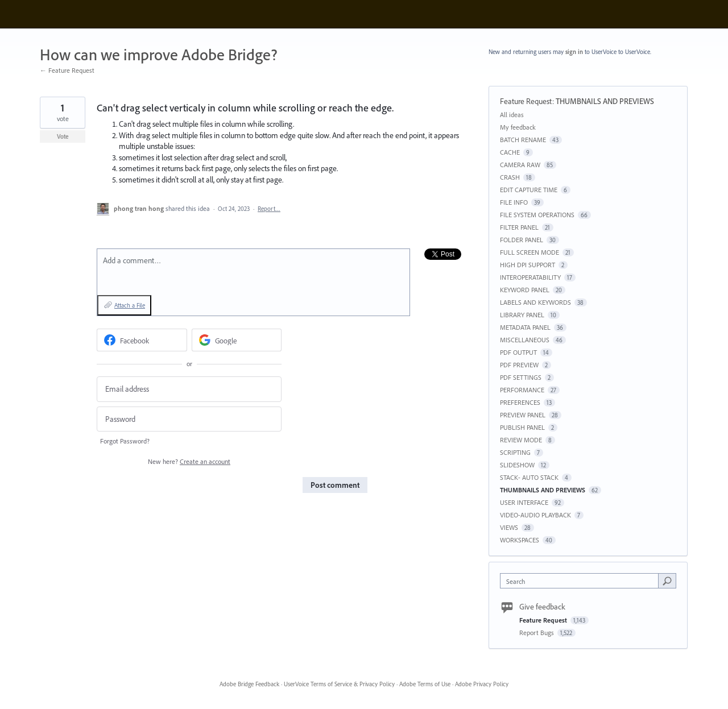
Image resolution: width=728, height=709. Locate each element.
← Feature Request (67, 70)
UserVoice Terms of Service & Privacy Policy (339, 684)
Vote (63, 136)
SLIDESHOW (517, 465)
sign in (574, 52)
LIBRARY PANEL (522, 315)
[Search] (667, 581)
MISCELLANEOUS (525, 340)
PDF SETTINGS (521, 377)
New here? (189, 461)
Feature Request (526, 101)
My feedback (518, 127)
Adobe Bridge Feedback (249, 684)
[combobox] (582, 581)
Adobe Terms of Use (425, 684)
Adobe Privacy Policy (482, 684)
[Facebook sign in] (142, 340)
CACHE (510, 152)
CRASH (510, 177)
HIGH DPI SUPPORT (528, 265)
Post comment (335, 485)
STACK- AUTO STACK (529, 477)
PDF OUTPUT (518, 352)
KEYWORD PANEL (525, 290)
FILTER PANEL (519, 227)
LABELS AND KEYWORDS (535, 302)
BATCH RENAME (523, 140)
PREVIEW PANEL (523, 415)
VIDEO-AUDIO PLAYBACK (535, 515)
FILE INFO (514, 202)
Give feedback (542, 607)
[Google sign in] (237, 340)
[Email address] (189, 389)
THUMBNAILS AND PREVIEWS (605, 101)
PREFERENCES (520, 402)
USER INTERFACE (524, 502)
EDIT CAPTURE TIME (529, 190)
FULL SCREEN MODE (530, 252)
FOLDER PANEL (522, 240)
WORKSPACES (520, 540)
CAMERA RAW (520, 165)
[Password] (189, 419)
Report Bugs (537, 633)
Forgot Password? (125, 441)
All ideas (512, 115)
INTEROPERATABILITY (530, 277)
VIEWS (509, 527)
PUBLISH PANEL (522, 427)
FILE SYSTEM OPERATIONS (537, 215)
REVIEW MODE (521, 440)
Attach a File (130, 305)
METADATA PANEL (525, 327)
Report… (269, 209)
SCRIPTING (515, 452)
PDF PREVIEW (519, 365)
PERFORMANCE (522, 390)
